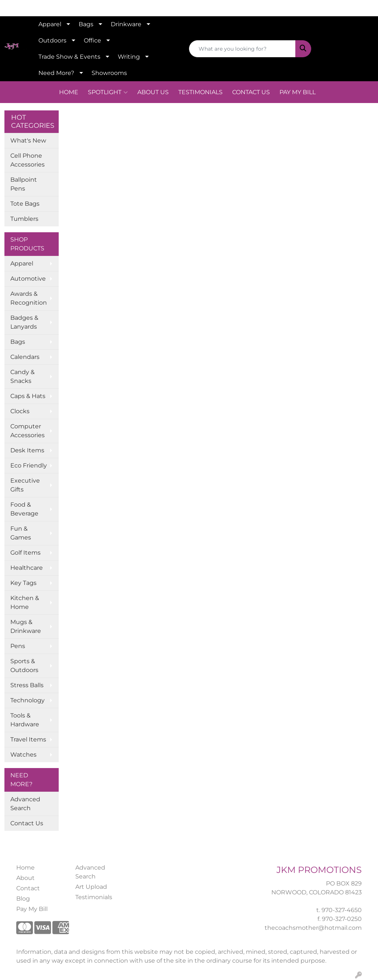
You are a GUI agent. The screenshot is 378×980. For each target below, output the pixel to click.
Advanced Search (25, 804)
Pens (18, 646)
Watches (23, 755)
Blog (23, 899)
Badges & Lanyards (24, 322)
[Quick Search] (242, 49)
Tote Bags (25, 204)
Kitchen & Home (25, 602)
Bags (86, 24)
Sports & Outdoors (24, 666)
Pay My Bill (32, 909)
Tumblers (24, 219)
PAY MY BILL (298, 92)
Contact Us (27, 823)
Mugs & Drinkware (26, 626)
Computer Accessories (28, 431)
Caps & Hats (28, 396)
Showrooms (109, 73)
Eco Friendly (29, 465)
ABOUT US (153, 92)
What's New (28, 141)
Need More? (56, 73)
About (25, 878)
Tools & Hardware (25, 720)
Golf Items (25, 553)
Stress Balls (27, 685)
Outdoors (52, 40)
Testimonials (94, 897)
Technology (28, 700)
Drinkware (126, 24)
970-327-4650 (342, 910)
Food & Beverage (24, 509)
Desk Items (27, 450)
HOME (69, 92)
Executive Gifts (25, 485)
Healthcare (27, 568)
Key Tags (23, 583)
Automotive (28, 279)
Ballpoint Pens (24, 184)
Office (92, 40)
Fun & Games (21, 533)
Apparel (50, 24)
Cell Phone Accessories (28, 160)
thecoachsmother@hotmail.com (313, 928)
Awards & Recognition (29, 298)
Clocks (20, 411)
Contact (28, 888)
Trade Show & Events (69, 57)
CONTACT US (251, 92)
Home (25, 868)
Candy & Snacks (23, 376)
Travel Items (28, 739)
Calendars (25, 357)
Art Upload (91, 887)
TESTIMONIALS (200, 92)
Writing (129, 57)
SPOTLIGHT (108, 92)
